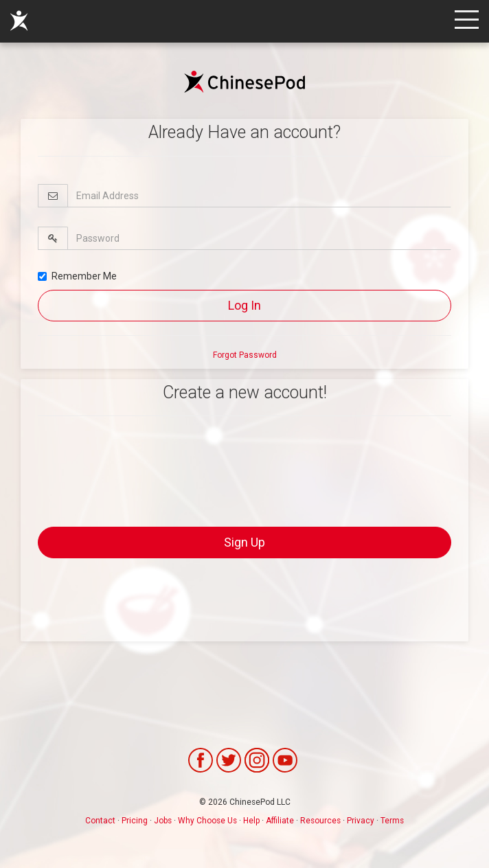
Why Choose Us (207, 821)
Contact (100, 821)
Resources (320, 821)
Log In (244, 305)
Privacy (361, 821)
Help (251, 821)
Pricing (135, 821)
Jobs (163, 821)
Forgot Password (245, 355)
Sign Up (244, 542)
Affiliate (280, 821)
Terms (392, 821)
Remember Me (77, 276)
